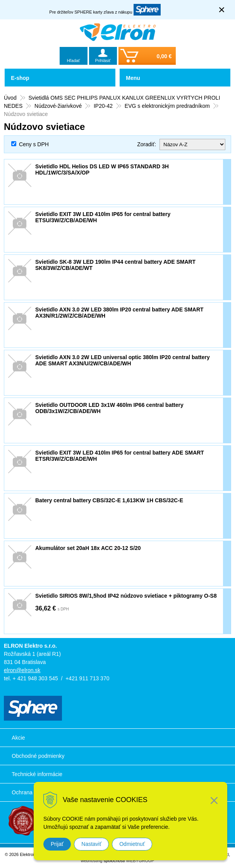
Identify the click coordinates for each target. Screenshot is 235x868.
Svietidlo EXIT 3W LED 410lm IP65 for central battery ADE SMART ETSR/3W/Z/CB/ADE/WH (120, 456)
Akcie (18, 738)
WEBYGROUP (140, 861)
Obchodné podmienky (38, 756)
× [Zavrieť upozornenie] (222, 10)
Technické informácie (37, 774)
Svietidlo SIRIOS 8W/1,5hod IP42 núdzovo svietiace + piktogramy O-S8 (126, 596)
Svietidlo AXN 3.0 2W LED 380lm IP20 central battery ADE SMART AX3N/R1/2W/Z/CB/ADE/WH (119, 313)
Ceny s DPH (34, 144)
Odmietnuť (132, 844)
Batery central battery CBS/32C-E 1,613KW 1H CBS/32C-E (109, 500)
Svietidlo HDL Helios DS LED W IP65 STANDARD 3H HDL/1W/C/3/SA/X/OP (102, 169)
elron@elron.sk (22, 670)
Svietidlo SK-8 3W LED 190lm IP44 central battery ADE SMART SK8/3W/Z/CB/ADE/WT (115, 265)
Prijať (57, 844)
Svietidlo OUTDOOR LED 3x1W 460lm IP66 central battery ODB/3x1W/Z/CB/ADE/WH (109, 408)
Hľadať (74, 61)
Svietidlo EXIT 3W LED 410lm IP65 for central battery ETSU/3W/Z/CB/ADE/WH (103, 217)
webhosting (92, 861)
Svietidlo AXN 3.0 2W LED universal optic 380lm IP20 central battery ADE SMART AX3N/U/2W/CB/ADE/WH (123, 360)
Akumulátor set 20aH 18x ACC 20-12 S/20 (88, 548)
